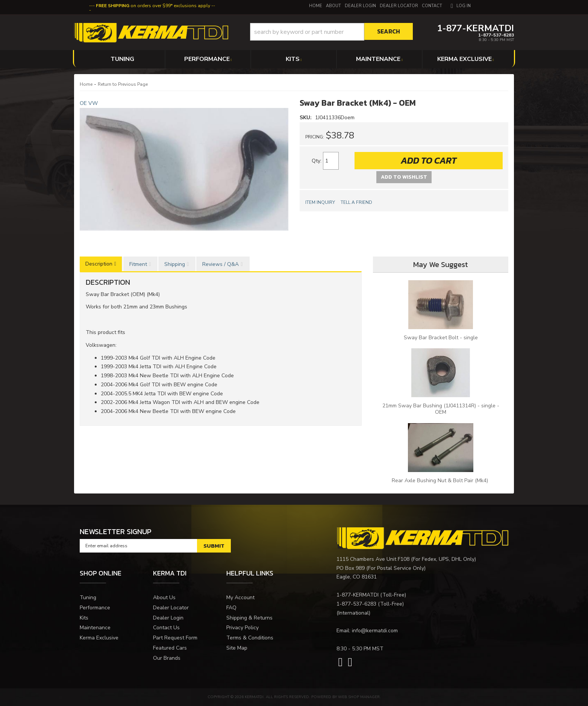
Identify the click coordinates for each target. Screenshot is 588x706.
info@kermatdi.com (375, 631)
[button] (331, 32)
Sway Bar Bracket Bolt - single (441, 338)
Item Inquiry (320, 202)
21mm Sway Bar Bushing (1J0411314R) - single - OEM (441, 409)
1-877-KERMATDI (358, 595)
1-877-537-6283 (356, 604)
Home (86, 84)
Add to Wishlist (404, 177)
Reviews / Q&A (220, 264)
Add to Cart (429, 160)
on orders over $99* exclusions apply (153, 6)
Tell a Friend (356, 202)
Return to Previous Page (123, 84)
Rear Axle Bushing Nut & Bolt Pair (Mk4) (441, 481)
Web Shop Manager (359, 697)
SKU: (306, 118)
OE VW (89, 103)
